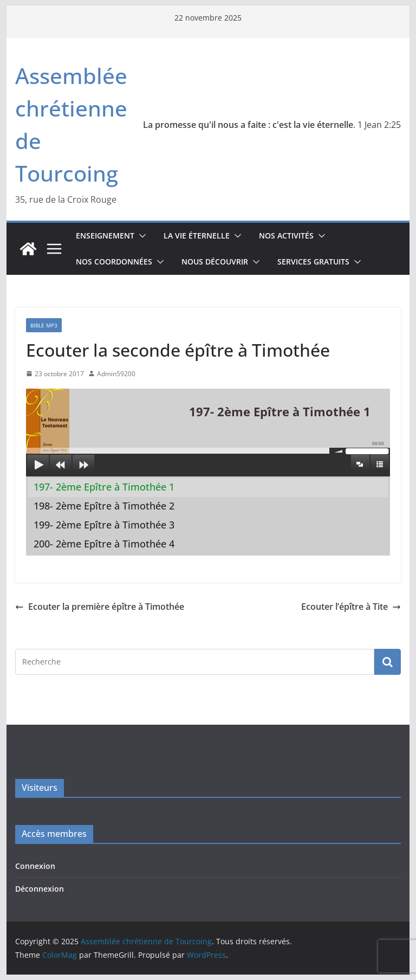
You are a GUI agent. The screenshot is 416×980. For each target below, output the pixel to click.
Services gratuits (313, 262)
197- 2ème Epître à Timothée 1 (104, 487)
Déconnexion (40, 889)
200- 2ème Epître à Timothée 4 (104, 544)
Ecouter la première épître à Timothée (100, 607)
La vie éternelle (197, 236)
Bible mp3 (44, 325)
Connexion (35, 866)
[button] (140, 236)
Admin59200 (116, 374)
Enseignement (105, 236)
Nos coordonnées (114, 262)
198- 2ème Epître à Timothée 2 (104, 506)
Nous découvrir (215, 262)
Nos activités (286, 236)
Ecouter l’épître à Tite (351, 607)
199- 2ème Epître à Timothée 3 (104, 525)
